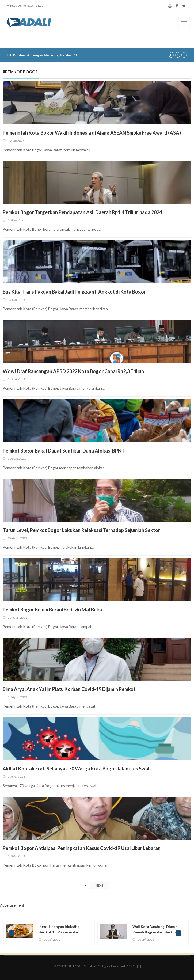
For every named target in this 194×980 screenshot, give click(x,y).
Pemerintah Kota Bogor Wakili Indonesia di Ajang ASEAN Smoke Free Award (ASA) (92, 133)
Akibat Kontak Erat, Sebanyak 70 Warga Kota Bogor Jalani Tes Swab (77, 769)
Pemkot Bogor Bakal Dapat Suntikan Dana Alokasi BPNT (64, 451)
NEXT (100, 885)
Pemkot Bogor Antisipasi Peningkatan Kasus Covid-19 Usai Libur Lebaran (82, 848)
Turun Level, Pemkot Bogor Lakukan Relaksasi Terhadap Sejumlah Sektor (81, 530)
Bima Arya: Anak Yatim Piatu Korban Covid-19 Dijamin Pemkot (69, 689)
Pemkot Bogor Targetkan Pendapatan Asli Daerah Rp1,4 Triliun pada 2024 (82, 212)
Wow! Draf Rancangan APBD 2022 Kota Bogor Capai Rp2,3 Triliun (73, 371)
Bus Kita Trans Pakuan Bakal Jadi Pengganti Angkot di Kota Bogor (74, 292)
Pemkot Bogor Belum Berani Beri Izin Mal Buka (52, 610)
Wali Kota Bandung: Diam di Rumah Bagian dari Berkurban (157, 929)
